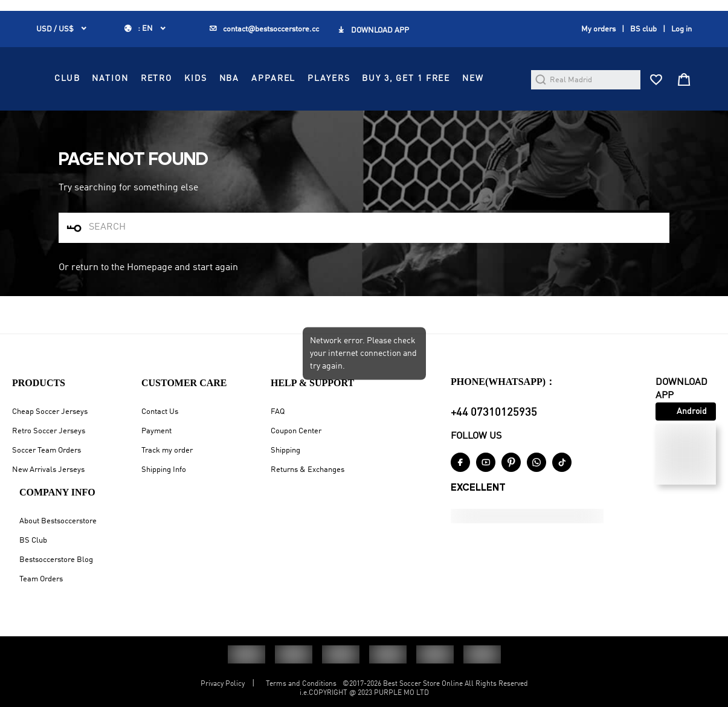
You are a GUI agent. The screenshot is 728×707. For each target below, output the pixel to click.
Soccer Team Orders (47, 450)
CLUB (274, 89)
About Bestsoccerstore (58, 521)
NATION (318, 89)
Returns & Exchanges (308, 470)
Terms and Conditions (301, 684)
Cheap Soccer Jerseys (50, 412)
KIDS (403, 89)
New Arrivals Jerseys (48, 470)
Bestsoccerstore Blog (56, 560)
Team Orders (41, 579)
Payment (156, 431)
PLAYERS (283, 116)
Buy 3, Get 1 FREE (360, 116)
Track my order (167, 450)
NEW (427, 116)
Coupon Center (296, 431)
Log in (681, 34)
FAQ (278, 412)
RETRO (364, 89)
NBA (437, 89)
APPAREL (481, 89)
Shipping (285, 450)
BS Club (33, 541)
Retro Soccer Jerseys (49, 431)
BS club (643, 34)
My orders (598, 34)
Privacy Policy (223, 684)
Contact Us (160, 412)
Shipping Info (164, 470)
